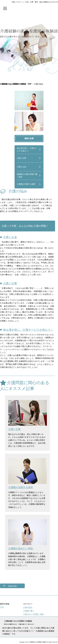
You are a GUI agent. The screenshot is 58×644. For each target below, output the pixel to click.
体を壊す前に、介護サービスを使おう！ (27, 150)
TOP (2, 607)
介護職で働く (29, 611)
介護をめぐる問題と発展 (33, 614)
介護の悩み (28, 607)
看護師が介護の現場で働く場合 (27, 176)
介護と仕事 (21, 158)
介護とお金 (21, 167)
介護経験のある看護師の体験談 (29, 35)
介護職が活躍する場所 (26, 184)
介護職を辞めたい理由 (27, 535)
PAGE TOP (12, 586)
